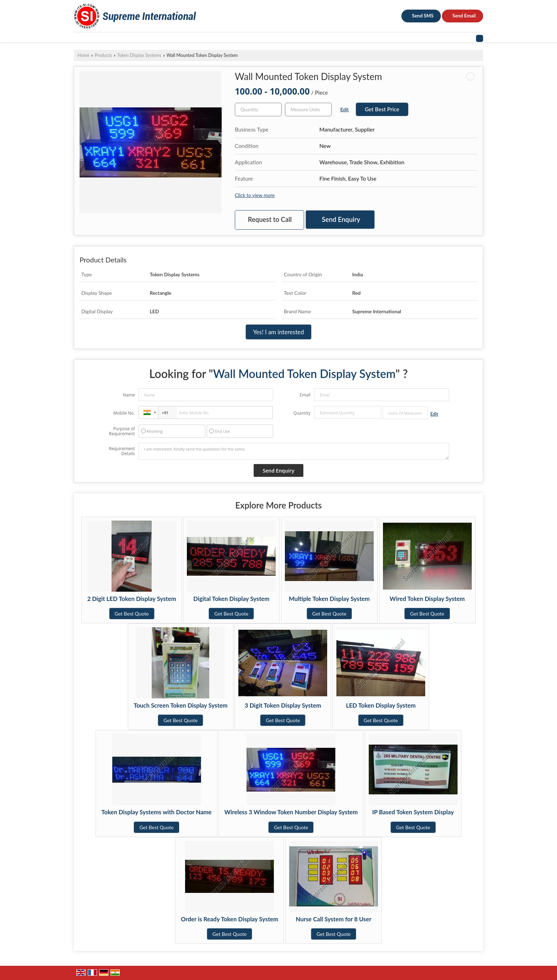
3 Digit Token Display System (283, 705)
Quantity (302, 413)
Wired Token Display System (427, 599)
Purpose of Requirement (122, 431)
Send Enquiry (341, 219)
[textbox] (308, 110)
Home (83, 55)
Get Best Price (382, 109)
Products (103, 55)
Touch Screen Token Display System (181, 705)
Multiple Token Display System (329, 599)
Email (305, 395)
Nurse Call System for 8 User (334, 919)
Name (129, 395)
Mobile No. (124, 413)
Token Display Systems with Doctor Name (156, 812)
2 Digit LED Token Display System (131, 599)
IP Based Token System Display (413, 812)
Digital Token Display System (231, 599)
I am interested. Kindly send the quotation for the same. (294, 451)
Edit (345, 109)
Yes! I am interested (278, 332)
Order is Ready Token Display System (229, 919)
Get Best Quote (132, 614)
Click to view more (255, 195)
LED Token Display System (381, 705)
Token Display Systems (139, 55)
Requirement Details (122, 451)
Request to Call (270, 219)
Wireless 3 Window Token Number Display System (291, 812)
